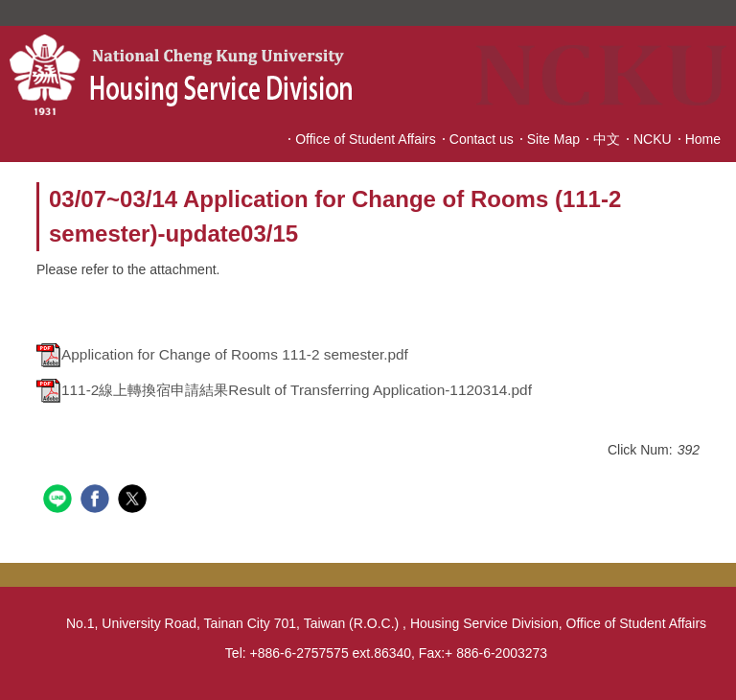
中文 (607, 139)
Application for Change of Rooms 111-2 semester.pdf (222, 354)
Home (703, 139)
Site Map (553, 139)
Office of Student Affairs (366, 139)
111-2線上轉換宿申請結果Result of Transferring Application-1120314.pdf (284, 390)
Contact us (482, 139)
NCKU (653, 139)
